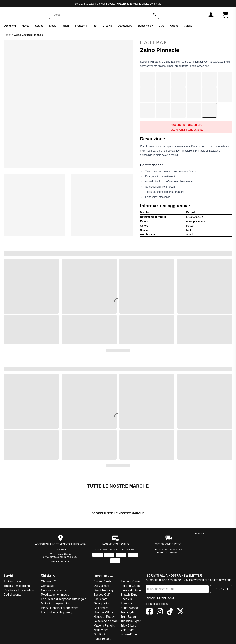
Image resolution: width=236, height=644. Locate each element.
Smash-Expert (130, 595)
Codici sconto (12, 595)
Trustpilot (199, 534)
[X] (181, 612)
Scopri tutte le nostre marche (118, 514)
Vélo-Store (128, 630)
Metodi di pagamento (55, 604)
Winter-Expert (130, 635)
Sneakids (127, 604)
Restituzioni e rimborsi (56, 595)
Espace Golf (101, 595)
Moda (52, 26)
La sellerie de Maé (106, 621)
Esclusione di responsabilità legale (64, 599)
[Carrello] (226, 15)
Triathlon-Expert (131, 621)
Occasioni (10, 26)
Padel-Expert (102, 639)
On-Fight (99, 635)
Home (7, 35)
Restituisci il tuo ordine (168, 553)
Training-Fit (128, 613)
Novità (26, 26)
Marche (188, 26)
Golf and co (101, 608)
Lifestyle (108, 26)
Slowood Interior (131, 591)
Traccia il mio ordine (17, 586)
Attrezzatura (125, 26)
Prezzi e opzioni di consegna (60, 608)
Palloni (65, 26)
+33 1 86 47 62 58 (60, 562)
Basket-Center (103, 582)
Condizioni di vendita (55, 591)
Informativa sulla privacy (57, 613)
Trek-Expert (128, 617)
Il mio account (13, 582)
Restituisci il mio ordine (19, 591)
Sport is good (129, 608)
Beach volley (145, 26)
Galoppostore (102, 604)
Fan (95, 26)
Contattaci (60, 550)
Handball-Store (103, 613)
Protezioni (81, 26)
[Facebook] (150, 612)
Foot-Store (100, 599)
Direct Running (103, 591)
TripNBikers (128, 626)
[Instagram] (160, 612)
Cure (162, 26)
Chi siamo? (48, 582)
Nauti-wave (101, 630)
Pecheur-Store (130, 582)
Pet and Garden (131, 586)
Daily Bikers (101, 586)
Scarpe (39, 26)
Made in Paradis (104, 626)
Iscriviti (221, 589)
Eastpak (186, 42)
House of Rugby (104, 617)
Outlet (174, 26)
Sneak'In (126, 599)
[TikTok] (170, 612)
